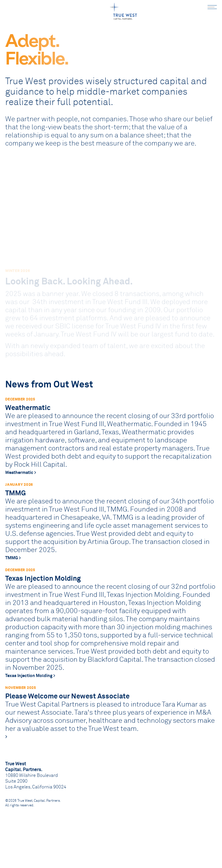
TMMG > (13, 574)
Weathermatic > (21, 489)
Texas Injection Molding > (30, 692)
